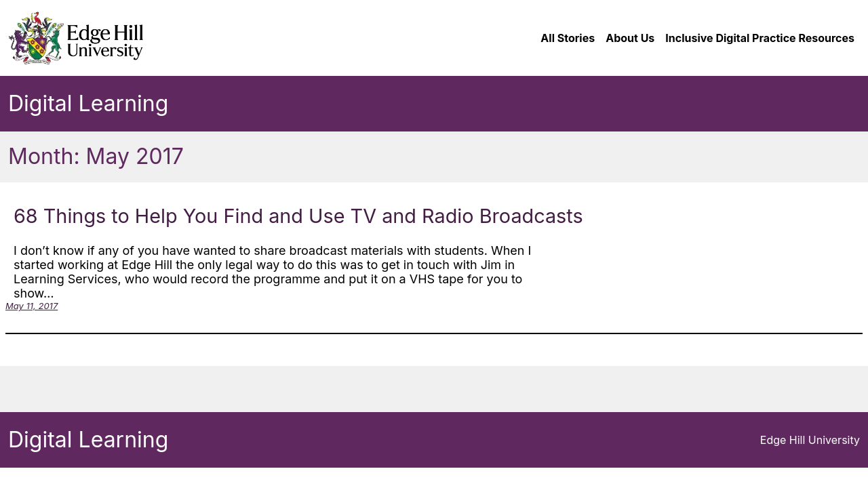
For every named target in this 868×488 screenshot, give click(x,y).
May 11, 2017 (32, 306)
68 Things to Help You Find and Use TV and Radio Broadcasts (298, 216)
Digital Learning (88, 103)
